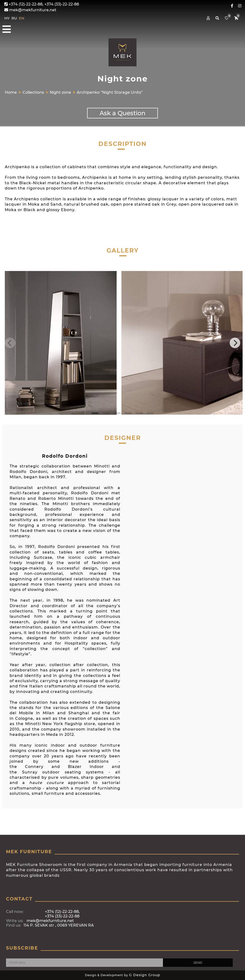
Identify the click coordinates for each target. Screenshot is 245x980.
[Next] (235, 343)
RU (15, 18)
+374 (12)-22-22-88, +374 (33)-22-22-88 (42, 4)
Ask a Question (122, 113)
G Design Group (145, 975)
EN (22, 18)
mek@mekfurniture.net (30, 10)
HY (7, 18)
